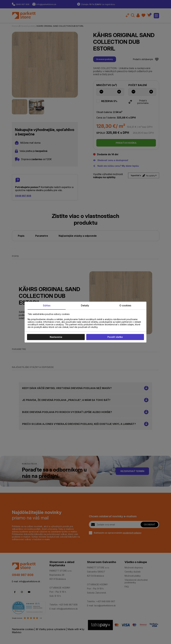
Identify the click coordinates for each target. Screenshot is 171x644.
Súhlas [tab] (47, 305)
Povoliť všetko (115, 337)
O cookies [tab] (125, 305)
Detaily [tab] (85, 305)
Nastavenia (56, 337)
